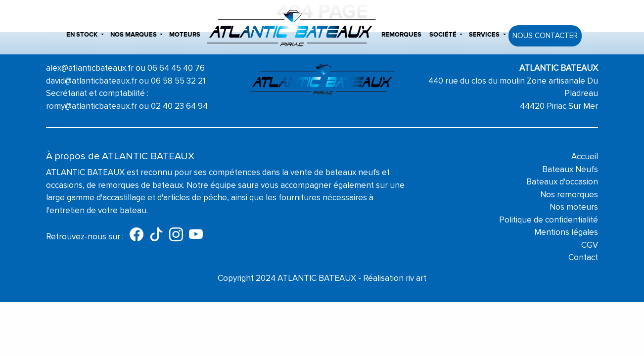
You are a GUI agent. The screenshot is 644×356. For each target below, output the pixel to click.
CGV (590, 245)
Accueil (585, 156)
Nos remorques (569, 195)
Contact (583, 257)
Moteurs (185, 35)
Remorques (401, 35)
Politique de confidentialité (549, 220)
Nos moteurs (574, 207)
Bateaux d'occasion (562, 182)
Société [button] (443, 35)
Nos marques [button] (134, 35)
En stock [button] (82, 35)
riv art (416, 278)
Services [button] (484, 35)
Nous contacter (545, 36)
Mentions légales (566, 232)
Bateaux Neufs (570, 169)
